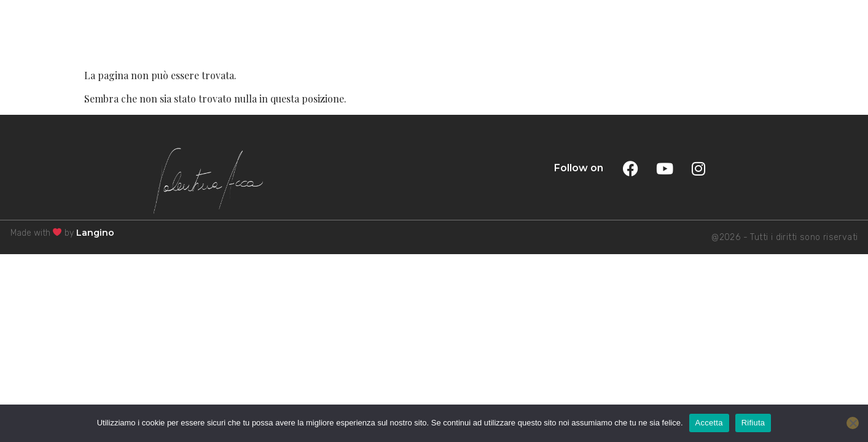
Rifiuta (753, 423)
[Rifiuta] (853, 423)
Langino (95, 233)
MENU (823, 32)
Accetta (709, 423)
